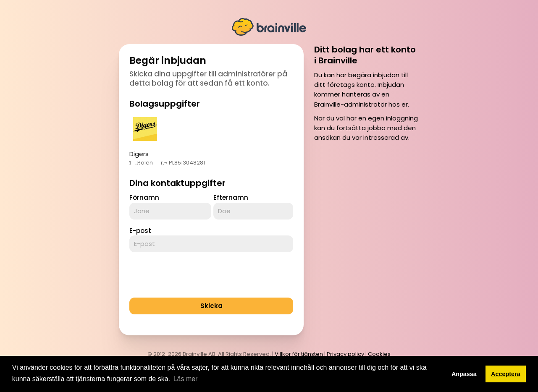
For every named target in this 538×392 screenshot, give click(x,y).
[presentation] (193, 275)
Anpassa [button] (464, 374)
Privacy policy (345, 354)
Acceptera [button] (506, 374)
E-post (140, 231)
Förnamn (144, 197)
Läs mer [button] (186, 379)
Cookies (379, 354)
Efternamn (231, 197)
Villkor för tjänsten (299, 354)
